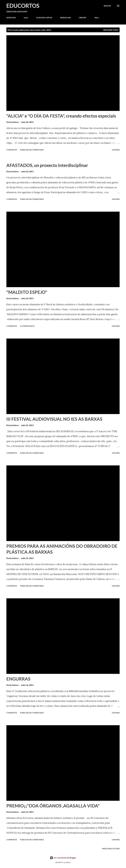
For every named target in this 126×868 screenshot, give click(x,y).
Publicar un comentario (32, 150)
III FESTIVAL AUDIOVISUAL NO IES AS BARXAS (54, 419)
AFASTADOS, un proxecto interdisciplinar (47, 165)
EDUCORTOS (23, 6)
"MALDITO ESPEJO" (27, 292)
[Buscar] (107, 6)
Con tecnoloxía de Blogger (63, 858)
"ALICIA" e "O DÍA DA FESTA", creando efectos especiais (61, 116)
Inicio (26, 18)
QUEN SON (11, 18)
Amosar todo (111, 30)
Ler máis (116, 150)
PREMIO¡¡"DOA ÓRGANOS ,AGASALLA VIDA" (53, 806)
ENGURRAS (18, 679)
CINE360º (83, 18)
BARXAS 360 (65, 18)
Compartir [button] (12, 150)
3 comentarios (27, 326)
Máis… (97, 18)
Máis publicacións (111, 849)
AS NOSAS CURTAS (44, 18)
